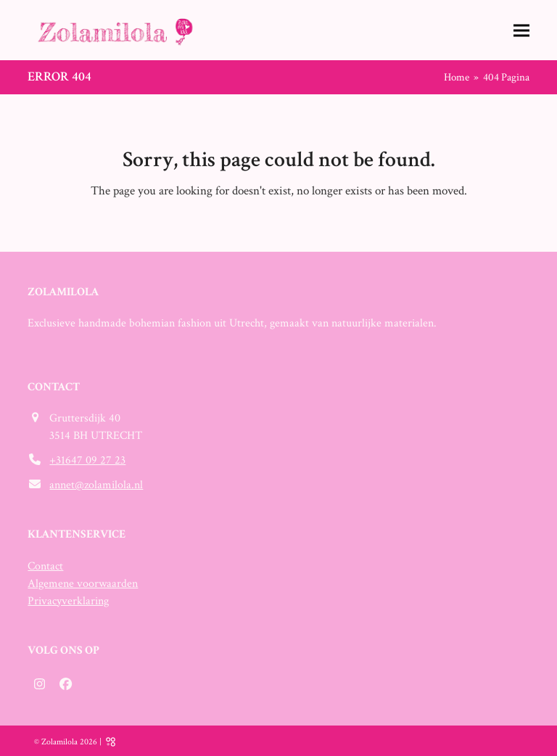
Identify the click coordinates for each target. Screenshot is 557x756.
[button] (521, 30)
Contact (45, 566)
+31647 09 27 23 (87, 460)
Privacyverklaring (68, 601)
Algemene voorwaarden (83, 584)
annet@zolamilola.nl (96, 485)
